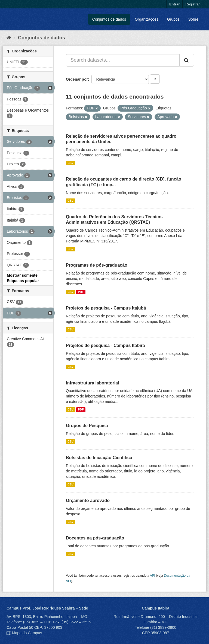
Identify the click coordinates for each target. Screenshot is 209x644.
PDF (81, 292)
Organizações (146, 19)
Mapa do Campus (27, 633)
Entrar (174, 4)
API (153, 576)
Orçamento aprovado (88, 501)
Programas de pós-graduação (97, 265)
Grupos (173, 19)
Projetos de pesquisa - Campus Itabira (105, 345)
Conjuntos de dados (109, 19)
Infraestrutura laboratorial (93, 383)
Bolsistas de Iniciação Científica (99, 458)
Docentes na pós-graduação (95, 538)
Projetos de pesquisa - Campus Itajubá (106, 308)
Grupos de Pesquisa (87, 426)
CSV (70, 163)
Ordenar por (77, 79)
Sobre (193, 19)
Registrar (193, 4)
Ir (155, 79)
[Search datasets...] (123, 60)
